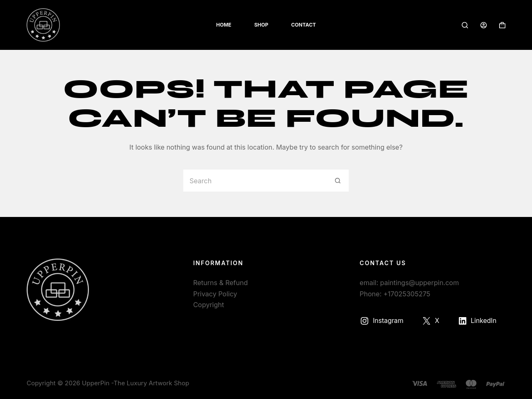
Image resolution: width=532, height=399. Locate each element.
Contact (303, 25)
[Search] (465, 25)
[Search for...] (255, 181)
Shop (261, 25)
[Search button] (338, 181)
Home (224, 25)
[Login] (484, 25)
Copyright (209, 305)
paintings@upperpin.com (420, 283)
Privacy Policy (215, 294)
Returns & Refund (221, 283)
